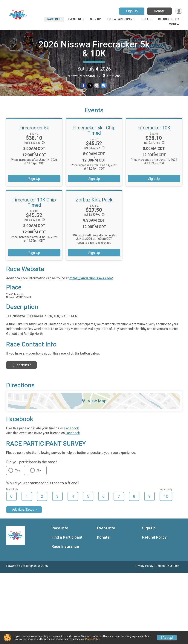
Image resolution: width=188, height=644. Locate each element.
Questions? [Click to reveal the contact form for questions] (21, 370)
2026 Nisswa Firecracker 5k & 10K (94, 49)
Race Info (54, 19)
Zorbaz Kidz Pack (94, 205)
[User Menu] (179, 11)
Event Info (76, 19)
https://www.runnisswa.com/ (91, 283)
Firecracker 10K (154, 133)
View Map (94, 406)
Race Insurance (65, 552)
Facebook (72, 433)
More (173, 24)
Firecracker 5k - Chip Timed (94, 136)
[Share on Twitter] (90, 86)
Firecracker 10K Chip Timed (34, 208)
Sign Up (131, 11)
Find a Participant (121, 19)
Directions (113, 76)
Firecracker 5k (34, 133)
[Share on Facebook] (84, 86)
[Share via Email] (97, 86)
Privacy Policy (144, 571)
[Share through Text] (103, 86)
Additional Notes (23, 515)
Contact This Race (167, 571)
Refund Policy (169, 19)
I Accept (167, 638)
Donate (159, 11)
